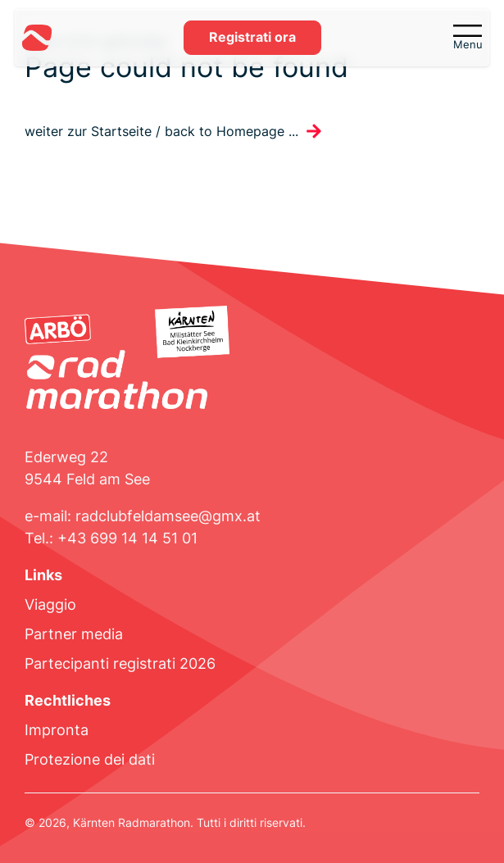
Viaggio (50, 604)
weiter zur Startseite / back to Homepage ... (161, 132)
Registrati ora (252, 37)
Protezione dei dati (90, 759)
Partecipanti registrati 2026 (120, 663)
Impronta (57, 730)
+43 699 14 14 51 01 (127, 538)
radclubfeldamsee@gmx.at (168, 516)
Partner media (74, 634)
